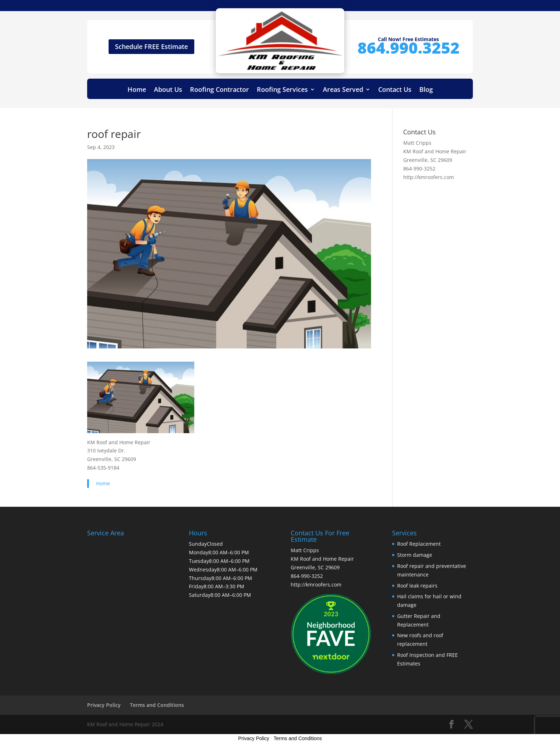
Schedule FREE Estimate (151, 46)
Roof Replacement (419, 544)
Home (137, 90)
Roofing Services (282, 90)
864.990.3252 (409, 48)
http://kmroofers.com (429, 177)
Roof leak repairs (417, 586)
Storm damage (415, 555)
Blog (426, 90)
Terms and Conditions (157, 705)
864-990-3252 (419, 169)
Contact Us (395, 90)
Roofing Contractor (219, 90)
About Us (168, 90)
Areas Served (343, 90)
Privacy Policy (104, 705)
